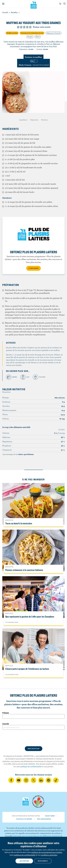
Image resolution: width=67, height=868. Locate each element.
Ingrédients (23, 120)
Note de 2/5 (21, 27)
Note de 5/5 (30, 27)
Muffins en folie (12, 33)
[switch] (33, 63)
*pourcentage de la (18, 454)
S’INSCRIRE (33, 268)
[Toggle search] (65, 4)
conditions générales (49, 855)
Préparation (34, 120)
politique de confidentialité (31, 767)
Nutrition (44, 120)
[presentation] (33, 738)
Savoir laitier (50, 816)
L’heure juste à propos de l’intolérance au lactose (27, 669)
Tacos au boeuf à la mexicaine (19, 523)
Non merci (43, 861)
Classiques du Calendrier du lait (32, 33)
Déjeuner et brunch (53, 33)
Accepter (24, 861)
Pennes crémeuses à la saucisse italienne (24, 570)
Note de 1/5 (18, 27)
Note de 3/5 (24, 27)
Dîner (38, 37)
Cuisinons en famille (24, 819)
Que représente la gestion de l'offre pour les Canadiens (30, 617)
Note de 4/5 (27, 27)
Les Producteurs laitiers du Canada (33, 5)
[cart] (60, 4)
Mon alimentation (44, 819)
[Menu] (3, 4)
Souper (30, 37)
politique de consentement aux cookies (47, 852)
